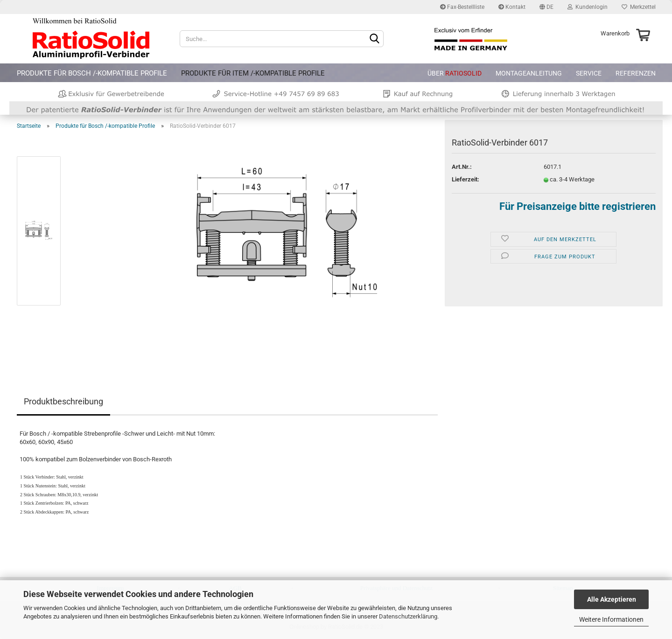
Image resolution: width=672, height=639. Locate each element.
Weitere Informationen (611, 619)
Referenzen (636, 73)
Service (589, 73)
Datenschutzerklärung (408, 616)
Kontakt (512, 7)
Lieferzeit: (465, 179)
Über (455, 73)
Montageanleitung (529, 73)
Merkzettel (639, 7)
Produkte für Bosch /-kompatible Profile (92, 73)
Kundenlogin (588, 7)
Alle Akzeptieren (612, 599)
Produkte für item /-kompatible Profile (253, 73)
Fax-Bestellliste (462, 7)
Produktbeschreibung (63, 401)
